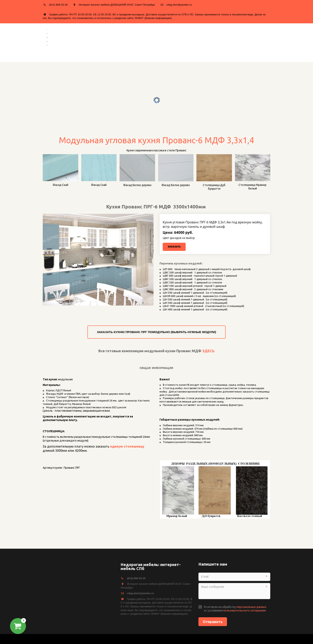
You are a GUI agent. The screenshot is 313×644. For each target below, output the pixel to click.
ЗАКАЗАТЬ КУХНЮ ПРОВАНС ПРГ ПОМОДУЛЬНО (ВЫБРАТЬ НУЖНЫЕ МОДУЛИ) (156, 332)
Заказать (174, 247)
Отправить (213, 622)
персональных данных (251, 607)
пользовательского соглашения (244, 610)
